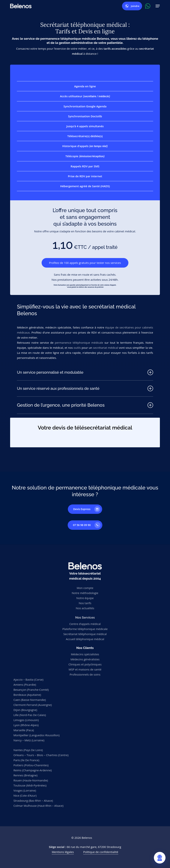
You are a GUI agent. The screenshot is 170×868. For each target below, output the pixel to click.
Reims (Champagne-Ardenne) (33, 770)
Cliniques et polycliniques (85, 664)
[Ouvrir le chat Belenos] (160, 858)
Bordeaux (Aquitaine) (27, 695)
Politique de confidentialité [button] (101, 852)
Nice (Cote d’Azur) (25, 795)
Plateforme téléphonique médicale (85, 629)
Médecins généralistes (85, 659)
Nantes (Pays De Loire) (28, 750)
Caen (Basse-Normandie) (30, 700)
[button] (158, 6)
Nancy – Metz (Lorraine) (29, 740)
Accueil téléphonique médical (85, 639)
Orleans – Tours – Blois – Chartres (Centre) (41, 755)
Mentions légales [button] (63, 852)
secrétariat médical (106, 348)
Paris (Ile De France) (26, 760)
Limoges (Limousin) (26, 720)
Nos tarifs (85, 603)
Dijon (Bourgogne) (25, 710)
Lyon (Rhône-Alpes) (26, 725)
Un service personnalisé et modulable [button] (85, 372)
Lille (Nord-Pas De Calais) (30, 715)
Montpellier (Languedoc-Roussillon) (37, 735)
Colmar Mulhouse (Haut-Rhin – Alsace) (39, 806)
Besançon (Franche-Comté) (31, 690)
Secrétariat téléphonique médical (85, 634)
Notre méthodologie (85, 593)
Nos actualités (85, 608)
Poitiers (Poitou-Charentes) (31, 765)
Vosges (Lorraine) (25, 790)
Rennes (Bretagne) (25, 775)
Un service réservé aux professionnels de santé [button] (85, 388)
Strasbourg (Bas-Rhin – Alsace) (33, 801)
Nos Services (85, 617)
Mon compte (85, 588)
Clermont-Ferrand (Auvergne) (33, 705)
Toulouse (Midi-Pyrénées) (30, 785)
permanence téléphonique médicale (79, 343)
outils (77, 348)
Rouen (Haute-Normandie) (31, 780)
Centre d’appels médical (85, 624)
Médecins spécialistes (85, 654)
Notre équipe (85, 598)
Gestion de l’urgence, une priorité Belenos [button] (85, 405)
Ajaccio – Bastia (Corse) (28, 679)
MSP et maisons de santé (85, 669)
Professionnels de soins (85, 674)
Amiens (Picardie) (25, 685)
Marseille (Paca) (24, 730)
